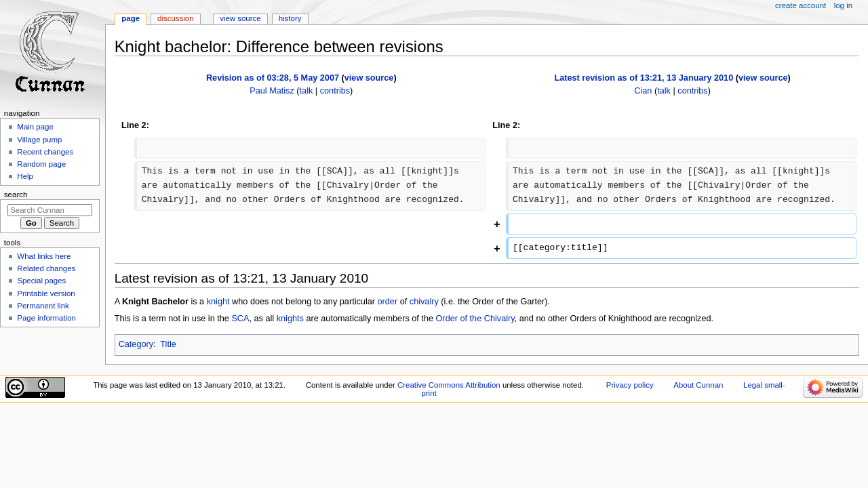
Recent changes (45, 152)
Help (25, 176)
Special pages (41, 281)
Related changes (46, 268)
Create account (801, 5)
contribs (335, 91)
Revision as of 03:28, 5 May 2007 (273, 78)
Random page (41, 164)
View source (240, 18)
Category (136, 344)
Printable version (46, 293)
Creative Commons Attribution (449, 385)
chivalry (424, 302)
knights (290, 319)
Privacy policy (630, 385)
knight (218, 302)
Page (131, 18)
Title (168, 344)
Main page (35, 127)
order (388, 302)
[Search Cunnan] (50, 210)
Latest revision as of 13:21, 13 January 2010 (644, 78)
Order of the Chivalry (475, 319)
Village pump (39, 140)
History (290, 18)
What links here (44, 256)
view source (369, 78)
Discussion (175, 18)
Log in (843, 5)
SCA (240, 319)
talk (307, 91)
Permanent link (43, 306)
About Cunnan (698, 385)
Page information (46, 318)
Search (16, 195)
